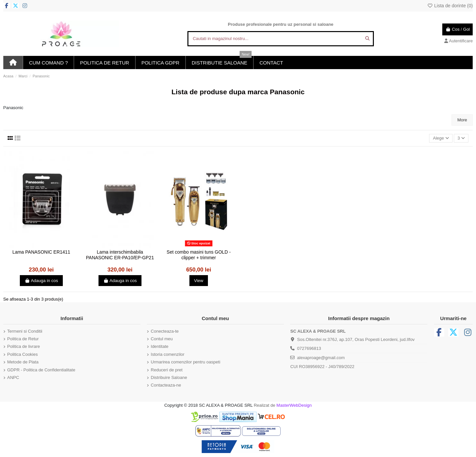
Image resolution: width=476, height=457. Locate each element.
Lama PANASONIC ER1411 (41, 252)
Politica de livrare (24, 346)
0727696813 (309, 348)
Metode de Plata (23, 362)
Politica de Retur (23, 339)
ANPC (13, 377)
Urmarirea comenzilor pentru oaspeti (185, 362)
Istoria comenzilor (168, 354)
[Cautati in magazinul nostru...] (367, 39)
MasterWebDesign (294, 405)
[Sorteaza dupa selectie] (441, 138)
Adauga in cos (41, 281)
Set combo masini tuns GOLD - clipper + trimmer (199, 255)
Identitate (160, 346)
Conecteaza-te (165, 331)
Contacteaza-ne (166, 385)
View (199, 281)
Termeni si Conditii (25, 331)
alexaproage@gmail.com (321, 358)
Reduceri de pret (167, 370)
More (462, 120)
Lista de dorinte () (450, 6)
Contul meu (162, 339)
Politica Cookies (23, 354)
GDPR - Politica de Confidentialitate (41, 370)
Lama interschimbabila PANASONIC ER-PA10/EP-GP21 (120, 255)
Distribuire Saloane (169, 377)
